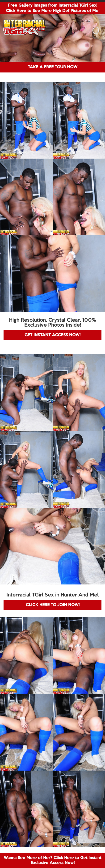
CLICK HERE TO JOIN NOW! (53, 605)
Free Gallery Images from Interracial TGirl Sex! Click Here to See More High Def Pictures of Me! (53, 8)
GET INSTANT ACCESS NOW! (52, 335)
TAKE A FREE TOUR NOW (53, 67)
